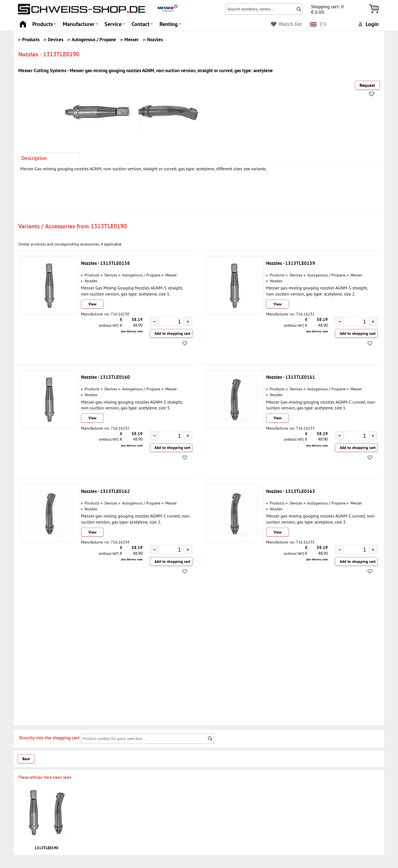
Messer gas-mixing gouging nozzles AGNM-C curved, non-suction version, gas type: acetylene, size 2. (136, 519)
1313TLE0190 (109, 226)
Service (116, 26)
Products (45, 26)
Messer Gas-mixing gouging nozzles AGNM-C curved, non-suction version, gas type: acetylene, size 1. (321, 405)
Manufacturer (81, 26)
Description (34, 158)
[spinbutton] (168, 322)
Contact (143, 26)
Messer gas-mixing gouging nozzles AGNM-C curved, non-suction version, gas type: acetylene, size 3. (321, 519)
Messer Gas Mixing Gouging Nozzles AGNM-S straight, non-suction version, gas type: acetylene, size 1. (132, 291)
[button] (188, 321)
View (92, 304)
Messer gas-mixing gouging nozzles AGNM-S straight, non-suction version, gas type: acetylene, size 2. (317, 291)
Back (26, 759)
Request (367, 85)
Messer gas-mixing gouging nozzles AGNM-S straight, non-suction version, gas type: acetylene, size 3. (132, 405)
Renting (171, 26)
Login (368, 24)
